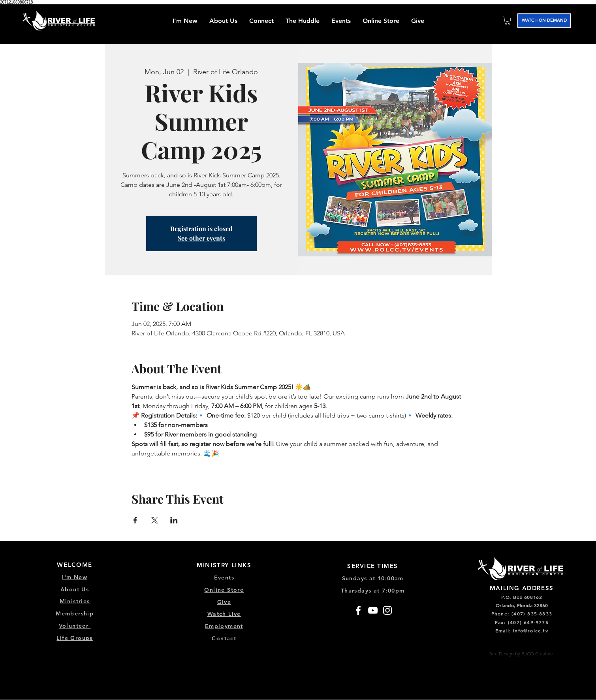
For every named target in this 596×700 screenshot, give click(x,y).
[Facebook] (358, 610)
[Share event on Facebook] (135, 520)
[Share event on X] (155, 520)
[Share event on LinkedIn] (174, 520)
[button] (261, 21)
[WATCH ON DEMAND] (544, 21)
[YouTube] (373, 610)
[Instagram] (387, 610)
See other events (201, 238)
